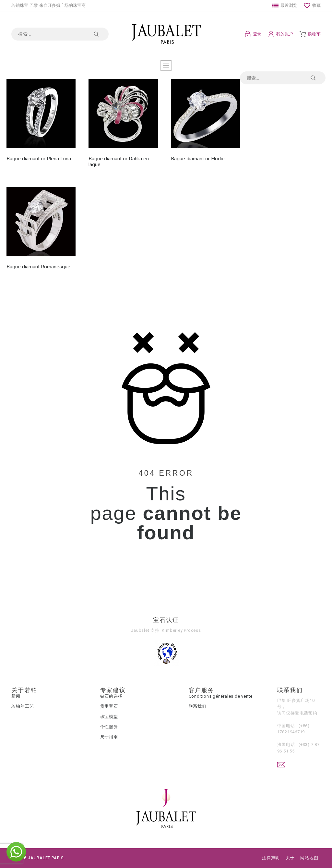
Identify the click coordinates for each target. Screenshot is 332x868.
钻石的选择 (111, 696)
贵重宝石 (109, 706)
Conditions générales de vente (221, 696)
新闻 (16, 696)
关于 (290, 858)
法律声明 (271, 858)
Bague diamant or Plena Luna (39, 159)
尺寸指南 (109, 737)
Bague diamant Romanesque (38, 267)
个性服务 (109, 727)
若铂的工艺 (23, 706)
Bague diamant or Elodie (198, 159)
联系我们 (198, 706)
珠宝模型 (109, 717)
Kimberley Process (181, 630)
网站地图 (309, 858)
